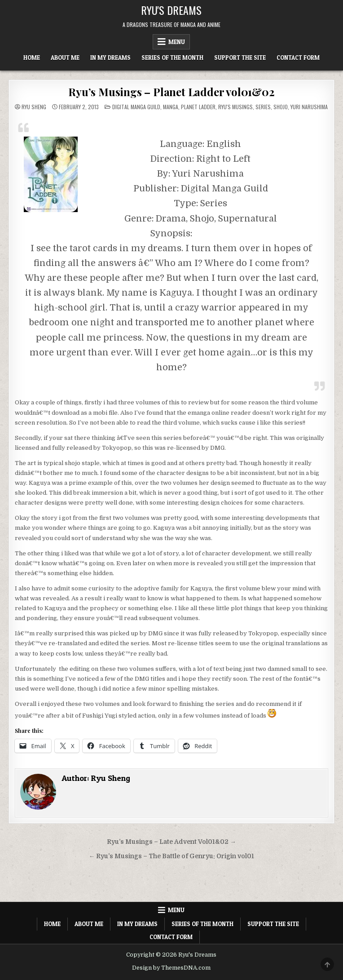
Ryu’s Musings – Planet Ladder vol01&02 (171, 92)
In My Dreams (110, 58)
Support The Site (240, 58)
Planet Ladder (198, 107)
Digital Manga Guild (136, 107)
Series (263, 107)
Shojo (281, 107)
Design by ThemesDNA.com (171, 968)
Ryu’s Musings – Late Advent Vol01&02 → (171, 842)
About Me (65, 58)
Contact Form (298, 58)
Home (32, 58)
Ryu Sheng (34, 107)
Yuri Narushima (309, 107)
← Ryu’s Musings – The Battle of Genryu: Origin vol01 (172, 856)
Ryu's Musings (235, 107)
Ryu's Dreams (171, 10)
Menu (177, 42)
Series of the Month (172, 58)
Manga (171, 107)
